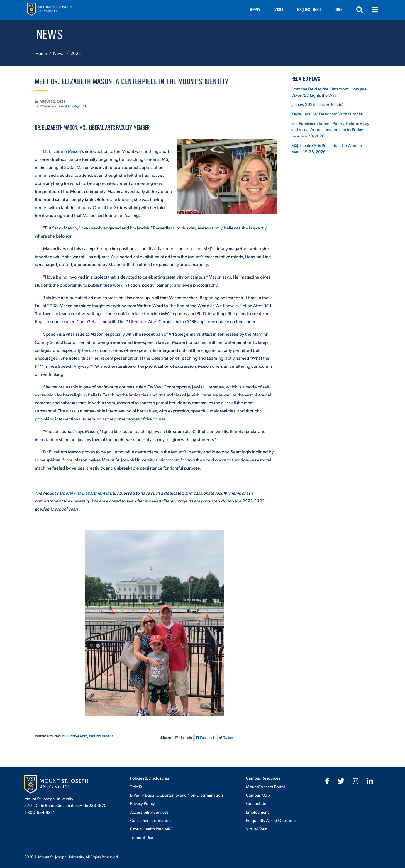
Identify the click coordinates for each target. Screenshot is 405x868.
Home (41, 53)
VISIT (279, 10)
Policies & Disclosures (149, 778)
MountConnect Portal (265, 786)
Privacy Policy (142, 803)
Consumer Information (150, 820)
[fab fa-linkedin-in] (370, 781)
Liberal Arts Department (82, 493)
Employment (257, 812)
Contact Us (256, 803)
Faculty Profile (101, 736)
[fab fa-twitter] (341, 781)
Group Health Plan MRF (151, 829)
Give (338, 10)
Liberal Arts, (78, 736)
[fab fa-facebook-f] (327, 781)
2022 (76, 53)
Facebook (205, 738)
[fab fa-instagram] (356, 781)
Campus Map (258, 795)
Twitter (226, 738)
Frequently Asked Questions (271, 820)
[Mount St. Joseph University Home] (49, 10)
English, (61, 736)
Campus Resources (263, 778)
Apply (255, 10)
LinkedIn (184, 738)
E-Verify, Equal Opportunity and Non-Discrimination (176, 795)
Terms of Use (141, 837)
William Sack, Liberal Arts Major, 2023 (64, 106)
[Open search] (360, 10)
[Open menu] (375, 10)
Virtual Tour (256, 829)
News (59, 53)
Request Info (309, 10)
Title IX (136, 786)
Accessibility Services (149, 812)
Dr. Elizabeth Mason (62, 151)
